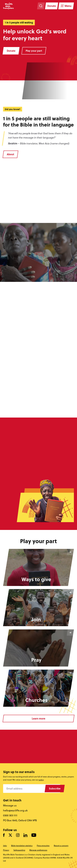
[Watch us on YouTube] (34, 835)
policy (41, 780)
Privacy (6, 850)
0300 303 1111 (10, 815)
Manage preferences (38, 850)
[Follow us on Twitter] (10, 835)
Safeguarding (19, 850)
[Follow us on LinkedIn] (25, 835)
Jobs (5, 846)
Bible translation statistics (22, 846)
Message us (10, 805)
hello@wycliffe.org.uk (15, 810)
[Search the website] (41, 6)
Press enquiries (43, 846)
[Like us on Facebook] (4, 835)
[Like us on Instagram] (18, 835)
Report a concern (61, 846)
